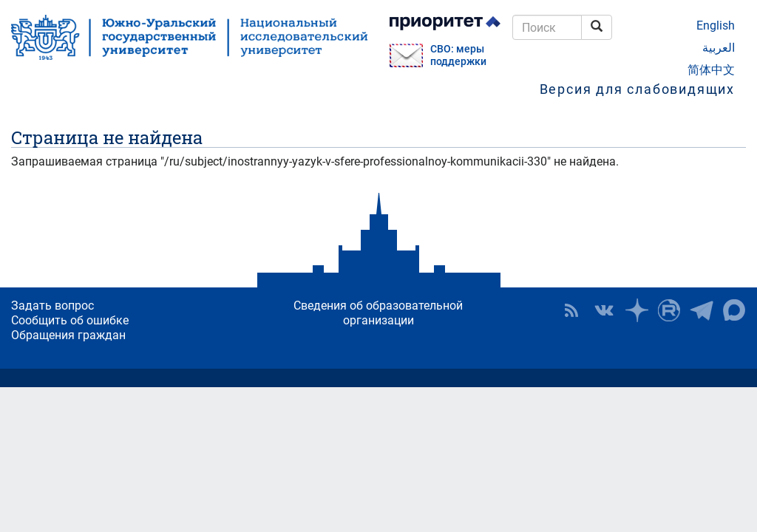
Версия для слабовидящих (637, 89)
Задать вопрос (52, 306)
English (716, 25)
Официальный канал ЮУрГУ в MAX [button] (734, 310)
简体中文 (711, 70)
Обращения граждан (68, 335)
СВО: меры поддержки (458, 55)
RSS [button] (571, 310)
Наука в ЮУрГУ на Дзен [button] (637, 310)
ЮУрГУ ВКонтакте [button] (604, 310)
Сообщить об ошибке (70, 320)
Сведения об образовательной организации (378, 313)
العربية (719, 48)
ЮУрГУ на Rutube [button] (669, 310)
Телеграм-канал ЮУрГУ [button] (702, 310)
